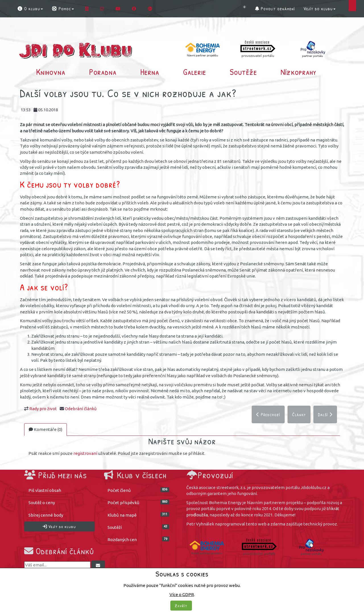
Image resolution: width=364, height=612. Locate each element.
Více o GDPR (182, 594)
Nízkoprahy (299, 72)
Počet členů (138, 490)
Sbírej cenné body (46, 515)
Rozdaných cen (138, 540)
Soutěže (243, 72)
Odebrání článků (81, 409)
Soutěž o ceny (42, 503)
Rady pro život (43, 409)
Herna (150, 72)
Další (325, 414)
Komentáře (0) (45, 429)
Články (299, 414)
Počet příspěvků (138, 503)
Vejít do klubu (319, 9)
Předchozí (268, 414)
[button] (246, 9)
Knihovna (51, 72)
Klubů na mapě (138, 515)
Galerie (195, 72)
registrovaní (85, 454)
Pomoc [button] (63, 9)
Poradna (103, 72)
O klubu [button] (30, 9)
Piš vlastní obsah (45, 490)
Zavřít (181, 606)
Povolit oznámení (275, 9)
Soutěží (138, 527)
